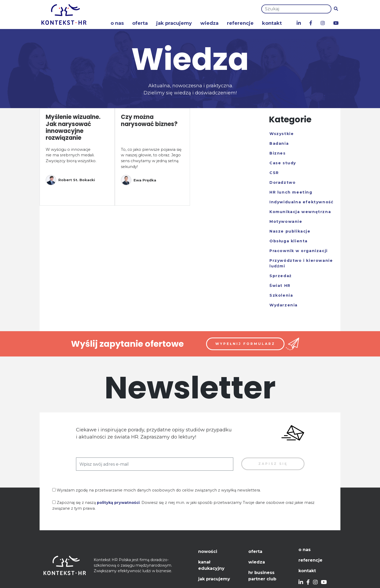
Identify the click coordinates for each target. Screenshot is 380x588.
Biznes (278, 153)
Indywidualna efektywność (301, 202)
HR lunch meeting (291, 192)
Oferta (140, 23)
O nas (117, 23)
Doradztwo (282, 182)
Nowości (208, 551)
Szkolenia (281, 295)
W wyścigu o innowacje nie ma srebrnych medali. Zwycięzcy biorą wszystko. (71, 155)
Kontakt (272, 23)
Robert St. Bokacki (70, 180)
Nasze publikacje (290, 231)
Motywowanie (286, 221)
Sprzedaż (281, 276)
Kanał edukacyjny (211, 565)
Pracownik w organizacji (299, 251)
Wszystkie (282, 134)
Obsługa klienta (289, 241)
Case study (283, 163)
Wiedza (209, 23)
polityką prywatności (118, 503)
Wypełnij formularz (245, 344)
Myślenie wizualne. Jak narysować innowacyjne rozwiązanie (73, 127)
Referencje (240, 23)
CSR (274, 173)
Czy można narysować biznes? (149, 120)
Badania (279, 143)
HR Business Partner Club (262, 576)
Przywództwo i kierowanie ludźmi (301, 263)
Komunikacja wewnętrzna (300, 212)
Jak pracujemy (174, 23)
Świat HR (280, 286)
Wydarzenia (284, 305)
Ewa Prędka (139, 180)
